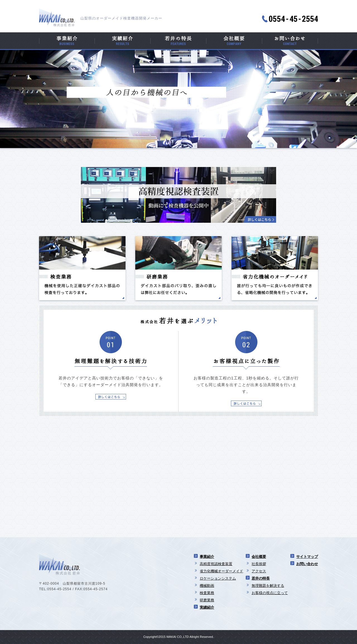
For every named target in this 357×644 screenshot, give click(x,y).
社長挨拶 (259, 564)
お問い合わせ (307, 564)
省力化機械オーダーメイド (221, 571)
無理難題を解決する (268, 586)
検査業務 (207, 593)
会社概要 (259, 557)
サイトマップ (307, 557)
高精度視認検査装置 (216, 564)
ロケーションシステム (218, 578)
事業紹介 (207, 557)
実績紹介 (207, 607)
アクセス (259, 571)
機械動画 (207, 586)
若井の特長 (261, 578)
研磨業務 (207, 600)
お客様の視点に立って (270, 593)
